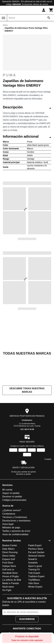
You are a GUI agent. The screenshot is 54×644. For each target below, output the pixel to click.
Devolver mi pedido (12, 497)
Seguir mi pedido (11, 493)
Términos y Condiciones (15, 517)
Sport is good (35, 566)
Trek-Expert (34, 573)
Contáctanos (27, 420)
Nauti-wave (8, 587)
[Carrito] (51, 10)
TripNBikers (34, 580)
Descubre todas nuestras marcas (27, 390)
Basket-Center (10, 545)
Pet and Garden (36, 552)
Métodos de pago (11, 528)
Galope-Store (9, 566)
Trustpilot (48, 459)
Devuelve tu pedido (24, 474)
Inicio (5, 25)
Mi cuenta (7, 490)
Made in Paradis (11, 583)
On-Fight (7, 590)
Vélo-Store (34, 583)
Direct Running (10, 552)
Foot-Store (8, 563)
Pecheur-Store (36, 549)
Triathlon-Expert (36, 576)
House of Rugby (11, 576)
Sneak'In (33, 559)
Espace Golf (9, 559)
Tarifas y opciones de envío (16, 531)
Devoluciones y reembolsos (16, 521)
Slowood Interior (37, 556)
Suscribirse (27, 619)
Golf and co (8, 570)
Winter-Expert (35, 587)
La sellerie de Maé (12, 580)
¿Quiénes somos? (12, 510)
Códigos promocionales (14, 500)
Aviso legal (8, 524)
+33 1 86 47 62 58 (27, 429)
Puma (27, 75)
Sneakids (33, 563)
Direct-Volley (9, 556)
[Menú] (3, 18)
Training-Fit (34, 570)
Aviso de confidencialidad (15, 534)
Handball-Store (10, 573)
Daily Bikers (8, 549)
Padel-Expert (35, 545)
